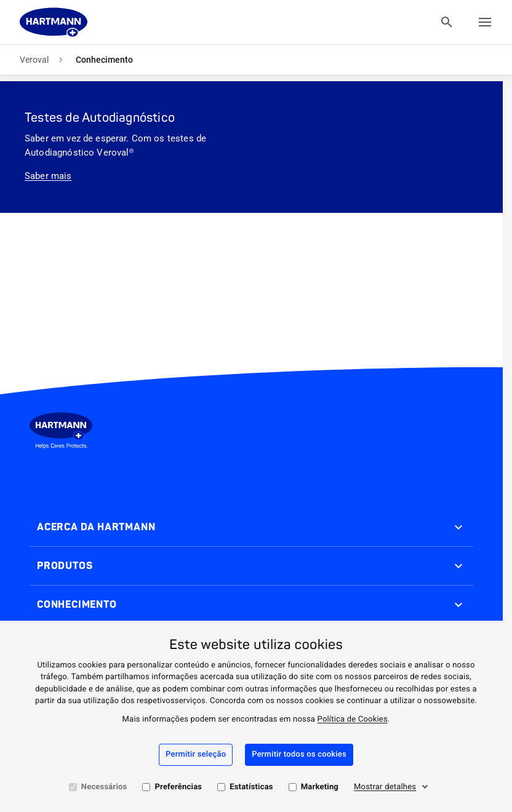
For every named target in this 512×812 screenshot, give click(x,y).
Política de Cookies (353, 719)
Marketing (320, 787)
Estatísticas (251, 787)
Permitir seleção (196, 754)
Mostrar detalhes (385, 787)
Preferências (178, 787)
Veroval (34, 60)
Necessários (104, 787)
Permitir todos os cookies (299, 754)
